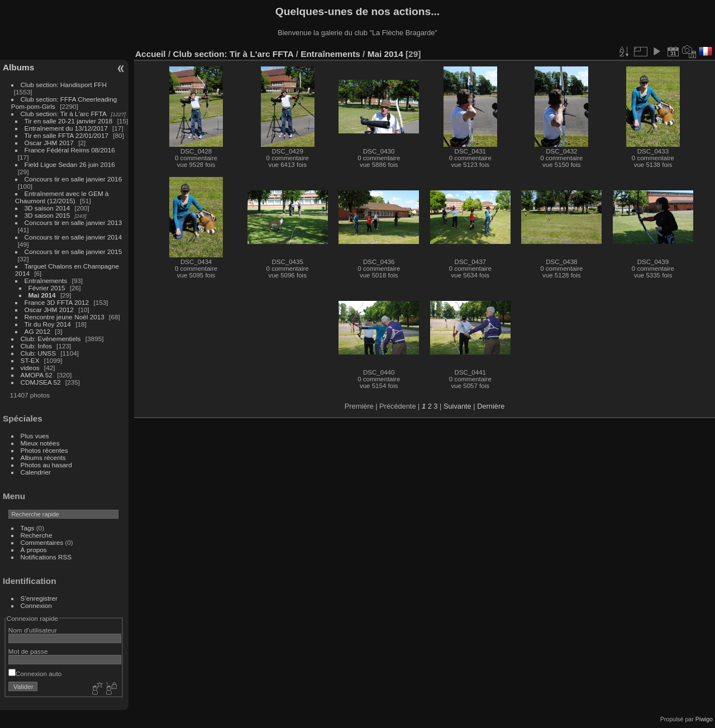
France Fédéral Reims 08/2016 (70, 150)
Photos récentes (44, 450)
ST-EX (30, 360)
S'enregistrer (39, 598)
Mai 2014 (42, 295)
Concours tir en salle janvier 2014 (73, 237)
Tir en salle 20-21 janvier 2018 (69, 121)
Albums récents (43, 458)
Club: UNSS (38, 353)
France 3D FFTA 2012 (57, 302)
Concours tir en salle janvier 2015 (73, 252)
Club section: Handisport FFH (64, 85)
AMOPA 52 (37, 375)
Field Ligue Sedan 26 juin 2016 (70, 164)
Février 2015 (47, 288)
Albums (18, 67)
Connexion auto (35, 674)
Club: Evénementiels (51, 339)
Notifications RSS (46, 557)
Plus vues (35, 436)
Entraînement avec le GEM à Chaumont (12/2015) (62, 197)
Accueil (151, 54)
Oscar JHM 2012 (49, 310)
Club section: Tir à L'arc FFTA (64, 114)
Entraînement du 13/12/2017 (66, 128)
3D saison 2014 (47, 208)
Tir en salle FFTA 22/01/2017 (66, 135)
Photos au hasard (46, 465)
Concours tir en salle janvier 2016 (73, 179)
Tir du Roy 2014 (48, 324)
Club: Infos (36, 346)
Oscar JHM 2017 (49, 143)
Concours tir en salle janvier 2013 (73, 222)
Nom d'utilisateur (33, 630)
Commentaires (42, 542)
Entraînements (46, 281)
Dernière (491, 406)
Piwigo (704, 719)
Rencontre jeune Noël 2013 (65, 317)
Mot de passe (28, 651)
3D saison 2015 (47, 215)
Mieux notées (40, 443)
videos (30, 368)
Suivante (457, 406)
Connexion (36, 605)
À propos (34, 550)
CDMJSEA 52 (41, 382)
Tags (28, 528)
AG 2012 (37, 331)
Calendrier (36, 472)
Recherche (37, 535)
